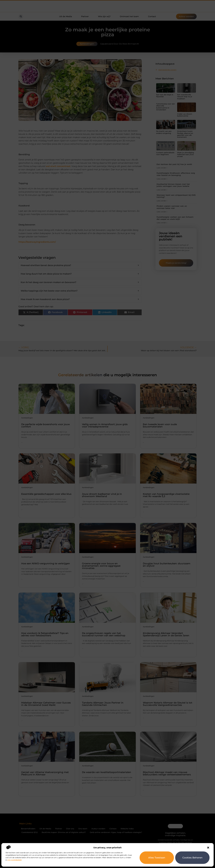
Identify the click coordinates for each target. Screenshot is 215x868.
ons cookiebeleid (14, 860)
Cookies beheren (192, 858)
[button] (208, 848)
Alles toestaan (157, 858)
